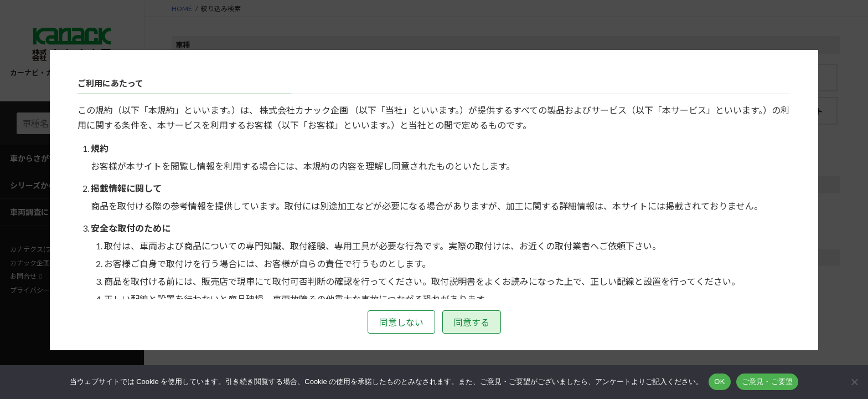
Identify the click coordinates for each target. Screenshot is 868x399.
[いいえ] (854, 382)
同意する (472, 322)
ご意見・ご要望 (768, 382)
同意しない (401, 322)
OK (719, 382)
